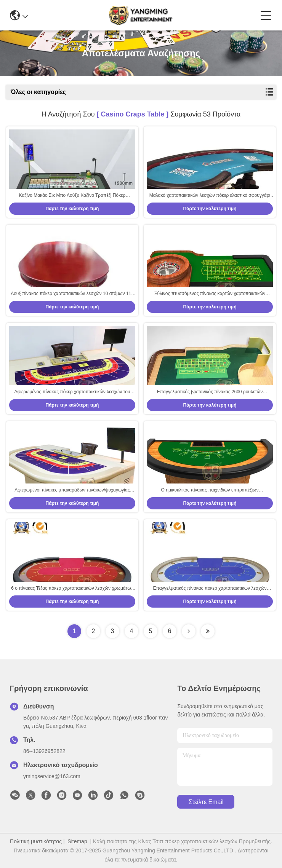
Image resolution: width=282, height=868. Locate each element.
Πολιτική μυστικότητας (36, 841)
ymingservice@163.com (52, 776)
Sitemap (77, 841)
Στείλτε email (206, 802)
